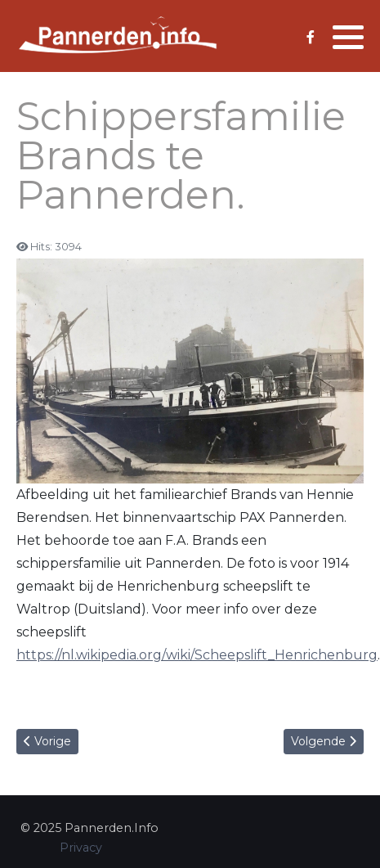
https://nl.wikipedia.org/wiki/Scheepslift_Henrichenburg (197, 655)
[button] (348, 37)
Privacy (81, 848)
